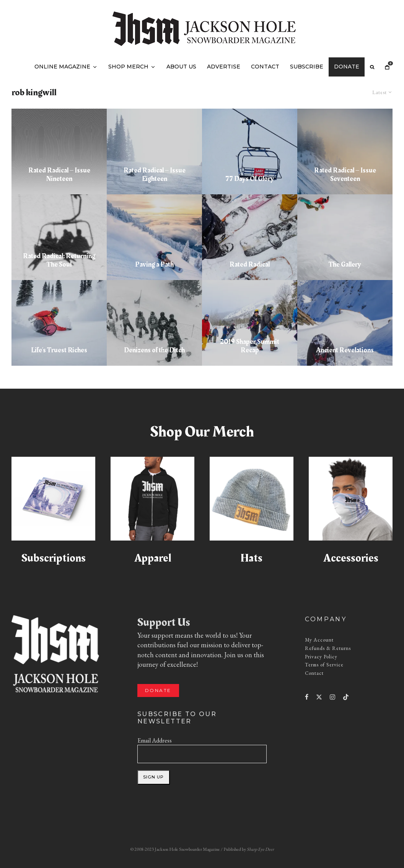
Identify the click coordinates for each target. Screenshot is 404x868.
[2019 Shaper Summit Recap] (250, 323)
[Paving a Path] (154, 237)
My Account (319, 640)
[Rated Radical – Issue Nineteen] (59, 151)
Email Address (155, 740)
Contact (265, 67)
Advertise (224, 67)
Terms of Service (324, 665)
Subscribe (307, 67)
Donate (347, 67)
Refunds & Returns (328, 648)
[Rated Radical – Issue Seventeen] (345, 151)
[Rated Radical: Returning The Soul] (59, 237)
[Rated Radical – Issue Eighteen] (154, 151)
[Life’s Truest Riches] (59, 323)
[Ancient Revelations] (345, 323)
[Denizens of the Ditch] (154, 323)
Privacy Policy (321, 657)
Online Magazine (62, 67)
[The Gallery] (345, 237)
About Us (181, 67)
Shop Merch (128, 67)
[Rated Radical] (250, 237)
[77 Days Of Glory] (250, 151)
